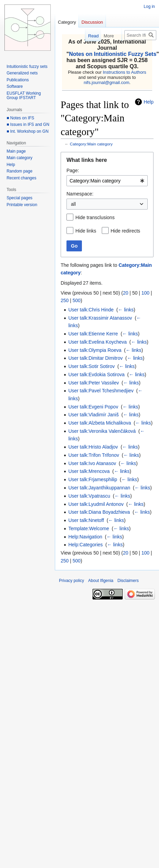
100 (145, 293)
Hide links (86, 231)
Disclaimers (128, 581)
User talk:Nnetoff (86, 520)
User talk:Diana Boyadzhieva (99, 512)
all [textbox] (73, 204)
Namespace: (80, 194)
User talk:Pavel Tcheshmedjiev (101, 391)
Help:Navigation (85, 537)
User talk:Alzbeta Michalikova (100, 423)
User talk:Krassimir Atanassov (100, 318)
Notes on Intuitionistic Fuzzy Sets (113, 54)
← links (126, 310)
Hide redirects (125, 231)
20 (126, 293)
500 (77, 300)
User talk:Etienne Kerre (93, 334)
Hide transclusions (95, 217)
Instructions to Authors (125, 72)
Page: (73, 170)
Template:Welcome (89, 528)
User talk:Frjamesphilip (93, 479)
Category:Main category (91, 144)
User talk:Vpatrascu (89, 496)
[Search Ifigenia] (140, 35)
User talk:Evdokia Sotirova (96, 374)
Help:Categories (85, 545)
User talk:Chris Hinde (91, 310)
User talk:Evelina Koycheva (97, 342)
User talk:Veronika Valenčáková (102, 431)
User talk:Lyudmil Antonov (96, 504)
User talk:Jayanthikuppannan (99, 488)
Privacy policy (71, 581)
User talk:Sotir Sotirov (91, 366)
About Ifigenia (101, 581)
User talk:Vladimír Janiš (93, 415)
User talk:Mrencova (89, 471)
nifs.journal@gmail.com (106, 82)
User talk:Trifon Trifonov (94, 455)
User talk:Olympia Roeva (95, 350)
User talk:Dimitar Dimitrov (95, 358)
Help (149, 102)
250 (65, 300)
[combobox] (107, 181)
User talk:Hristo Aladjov (93, 447)
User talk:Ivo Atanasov (92, 463)
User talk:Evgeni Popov (93, 407)
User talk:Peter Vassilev (94, 383)
